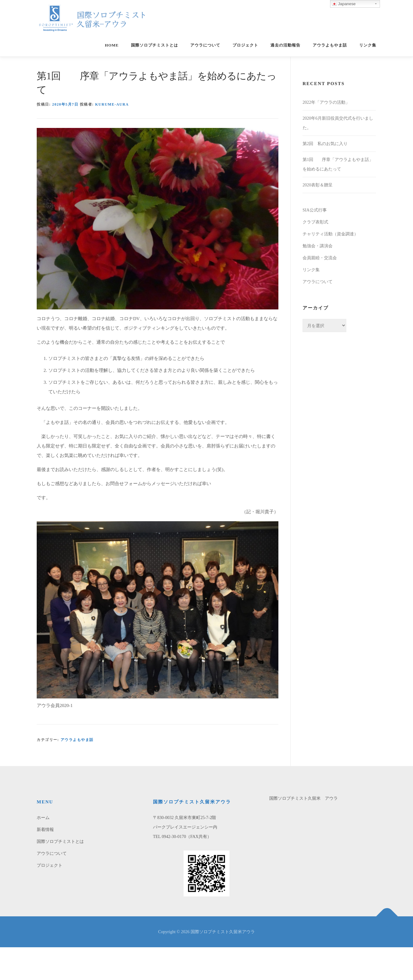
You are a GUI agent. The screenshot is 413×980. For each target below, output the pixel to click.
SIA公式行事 (315, 210)
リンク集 (368, 45)
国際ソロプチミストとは (154, 45)
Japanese (344, 4)
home (112, 45)
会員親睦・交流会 (320, 258)
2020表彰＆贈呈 (318, 185)
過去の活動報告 (285, 45)
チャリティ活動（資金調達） (330, 234)
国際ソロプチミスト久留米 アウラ (303, 798)
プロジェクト (245, 45)
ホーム (43, 818)
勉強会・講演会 (318, 246)
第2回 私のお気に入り (325, 144)
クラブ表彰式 (315, 222)
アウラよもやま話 (330, 45)
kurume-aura (112, 104)
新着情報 (45, 830)
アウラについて (205, 45)
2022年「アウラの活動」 (326, 102)
